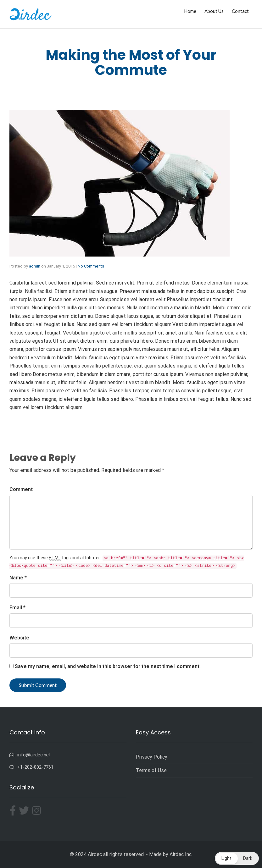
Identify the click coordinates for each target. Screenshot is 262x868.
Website (19, 638)
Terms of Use (151, 770)
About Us (214, 11)
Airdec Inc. (181, 854)
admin (35, 266)
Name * (18, 578)
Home (190, 11)
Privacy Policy (152, 757)
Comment (21, 489)
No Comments (91, 266)
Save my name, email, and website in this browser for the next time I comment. (108, 666)
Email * (17, 608)
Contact (240, 11)
